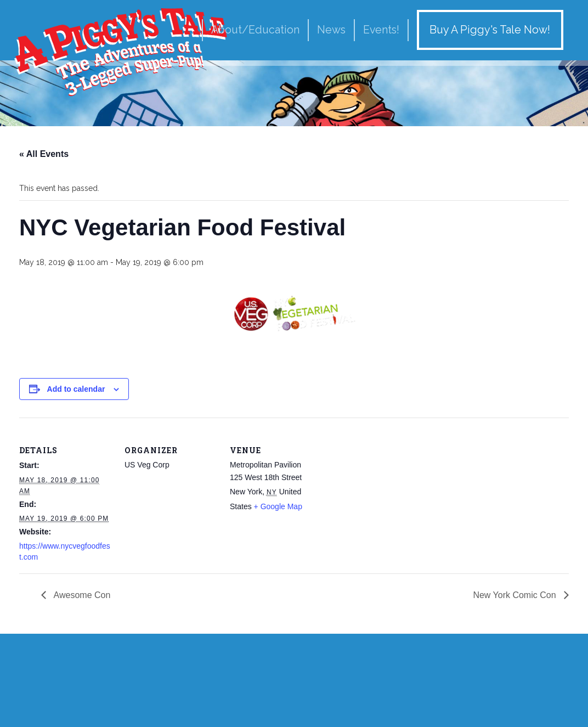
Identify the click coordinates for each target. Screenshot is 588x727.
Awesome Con (81, 595)
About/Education (255, 30)
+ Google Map (278, 506)
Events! (381, 30)
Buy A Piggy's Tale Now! (490, 30)
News (331, 30)
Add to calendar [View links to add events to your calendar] (76, 389)
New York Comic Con (516, 595)
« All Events (44, 154)
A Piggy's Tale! (121, 51)
